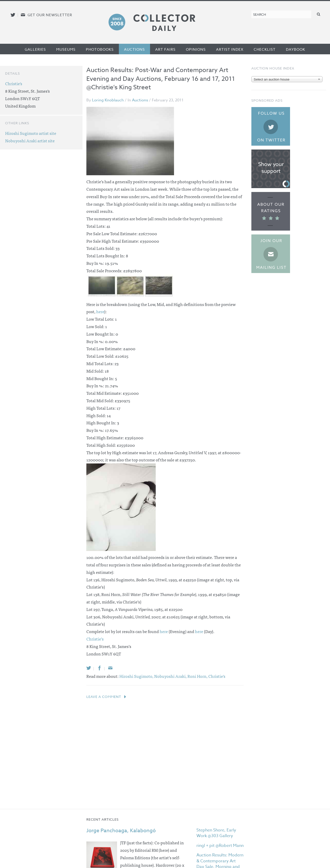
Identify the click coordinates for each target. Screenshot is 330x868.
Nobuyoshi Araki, (171, 676)
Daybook (296, 49)
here (100, 311)
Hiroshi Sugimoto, (137, 676)
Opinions (196, 49)
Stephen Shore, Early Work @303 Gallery (216, 833)
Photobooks (100, 49)
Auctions (134, 49)
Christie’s (95, 639)
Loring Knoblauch (108, 100)
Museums (66, 49)
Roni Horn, (198, 676)
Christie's (217, 676)
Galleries (35, 49)
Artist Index (230, 49)
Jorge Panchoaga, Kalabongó (121, 831)
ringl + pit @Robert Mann (220, 846)
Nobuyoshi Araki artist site (30, 141)
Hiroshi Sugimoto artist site (31, 133)
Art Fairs (165, 49)
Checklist (265, 49)
